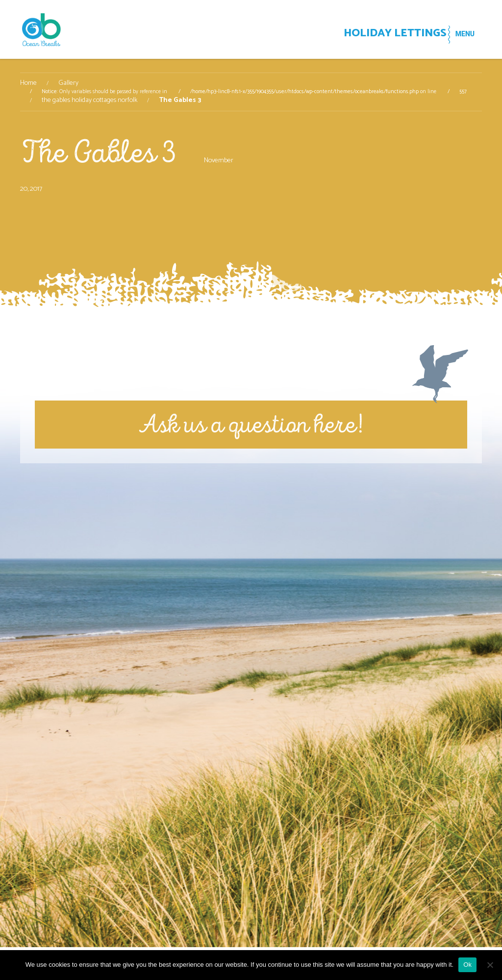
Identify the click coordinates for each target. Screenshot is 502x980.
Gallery (68, 83)
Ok (467, 965)
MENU (459, 34)
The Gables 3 (98, 152)
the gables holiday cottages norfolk (89, 101)
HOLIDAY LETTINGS (371, 35)
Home (28, 83)
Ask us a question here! (251, 424)
